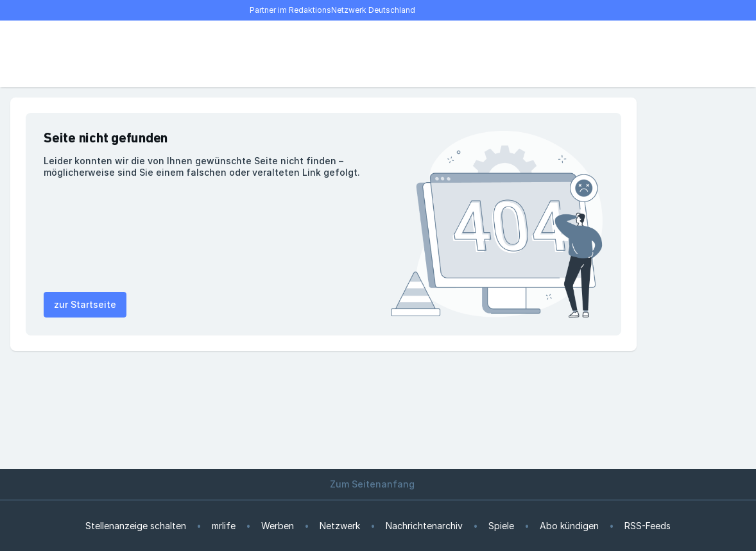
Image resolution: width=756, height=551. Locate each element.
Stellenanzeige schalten (136, 526)
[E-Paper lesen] (585, 54)
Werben (278, 526)
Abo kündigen (569, 526)
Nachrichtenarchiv (424, 526)
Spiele (501, 526)
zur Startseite (85, 304)
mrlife (224, 526)
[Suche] (62, 54)
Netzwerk (340, 526)
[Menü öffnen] (33, 54)
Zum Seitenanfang (378, 484)
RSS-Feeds (648, 526)
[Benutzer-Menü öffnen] (614, 54)
